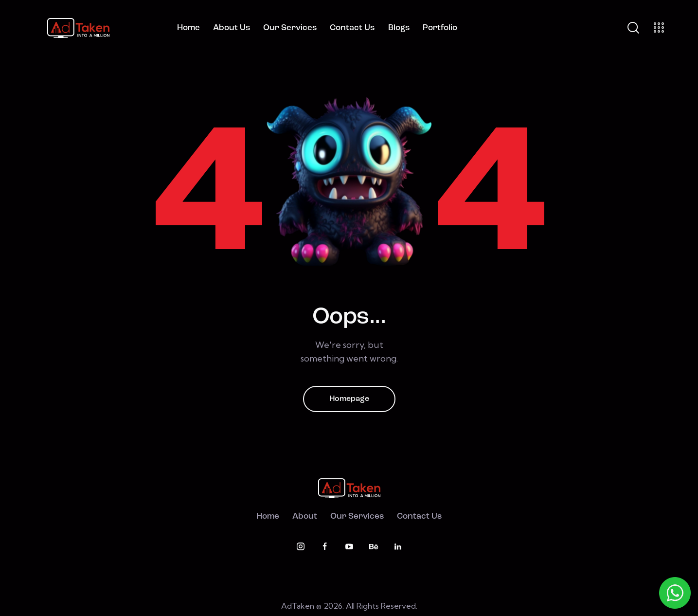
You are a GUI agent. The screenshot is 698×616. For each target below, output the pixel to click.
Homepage (349, 399)
